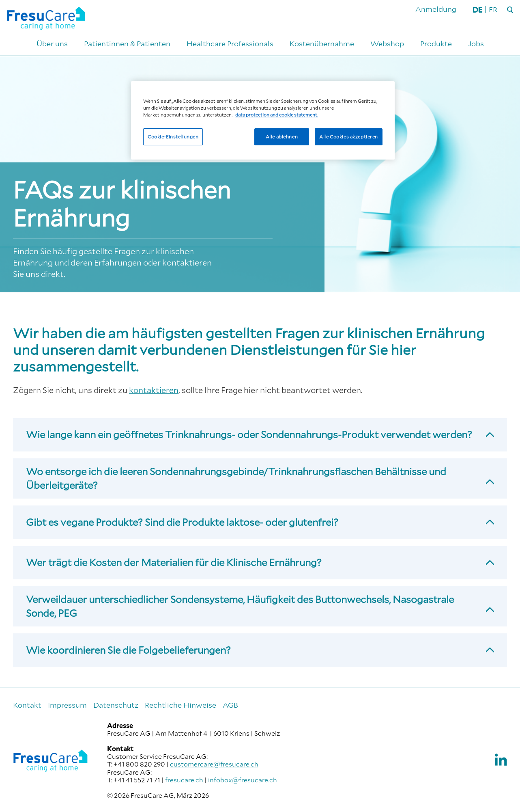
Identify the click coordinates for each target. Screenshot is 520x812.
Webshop (387, 43)
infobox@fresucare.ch (243, 780)
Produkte (436, 43)
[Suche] (510, 10)
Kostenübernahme (322, 43)
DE (477, 9)
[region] (263, 120)
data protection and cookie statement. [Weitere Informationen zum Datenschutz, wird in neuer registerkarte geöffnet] (277, 115)
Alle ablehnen (282, 137)
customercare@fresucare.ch (214, 764)
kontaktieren (154, 390)
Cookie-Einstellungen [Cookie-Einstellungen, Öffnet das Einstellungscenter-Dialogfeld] (173, 137)
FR (493, 9)
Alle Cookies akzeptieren (349, 137)
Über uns (52, 43)
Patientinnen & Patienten (127, 43)
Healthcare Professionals (230, 43)
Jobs (476, 43)
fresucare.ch (184, 780)
